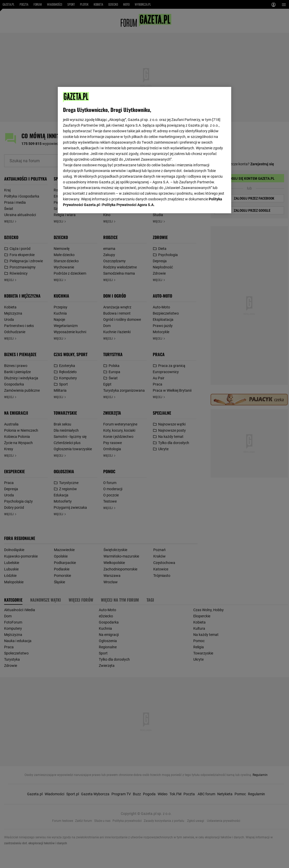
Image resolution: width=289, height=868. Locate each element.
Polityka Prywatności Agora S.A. (128, 205)
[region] (145, 150)
